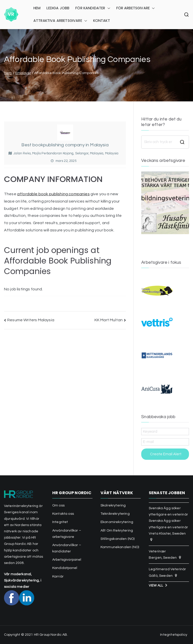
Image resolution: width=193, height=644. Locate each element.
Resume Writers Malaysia (31, 320)
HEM (37, 8)
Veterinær (157, 551)
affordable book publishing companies (53, 194)
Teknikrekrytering (115, 514)
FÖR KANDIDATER (93, 8)
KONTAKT (102, 21)
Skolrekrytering (113, 505)
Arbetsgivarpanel (67, 560)
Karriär (58, 576)
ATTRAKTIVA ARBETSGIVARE (60, 21)
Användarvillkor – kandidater (67, 548)
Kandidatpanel (65, 568)
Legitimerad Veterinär (167, 569)
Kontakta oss (63, 514)
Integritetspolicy (174, 635)
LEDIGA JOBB (58, 8)
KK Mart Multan (109, 320)
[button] (108, 8)
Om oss (58, 505)
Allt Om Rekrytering (117, 531)
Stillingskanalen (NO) (117, 539)
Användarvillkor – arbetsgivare (67, 534)
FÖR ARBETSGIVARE (136, 8)
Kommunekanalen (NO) (120, 547)
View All (156, 586)
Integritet (60, 522)
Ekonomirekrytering (117, 522)
